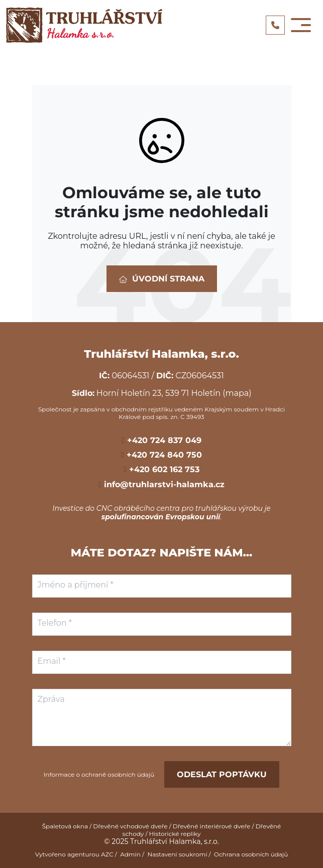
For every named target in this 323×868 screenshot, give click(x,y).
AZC (107, 854)
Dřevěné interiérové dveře (212, 826)
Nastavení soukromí (177, 854)
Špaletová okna (65, 826)
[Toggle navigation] (301, 25)
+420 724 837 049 (163, 440)
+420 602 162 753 (163, 469)
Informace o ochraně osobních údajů (99, 775)
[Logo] (84, 25)
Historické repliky (175, 834)
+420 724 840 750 (163, 455)
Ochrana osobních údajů (251, 854)
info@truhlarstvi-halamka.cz (163, 484)
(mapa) (237, 393)
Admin (130, 854)
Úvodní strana (162, 279)
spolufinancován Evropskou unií (161, 517)
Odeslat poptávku (222, 774)
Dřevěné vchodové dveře (130, 826)
